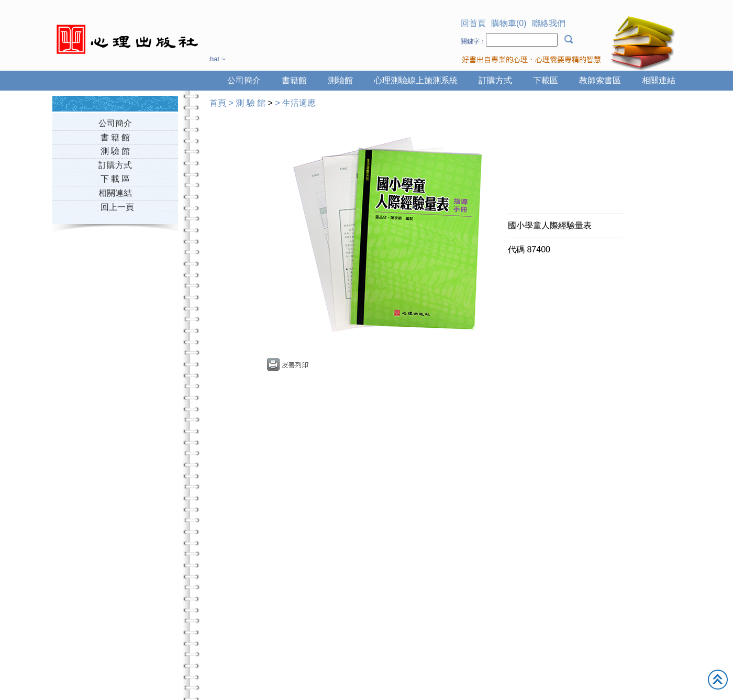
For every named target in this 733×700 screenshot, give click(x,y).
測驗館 (340, 80)
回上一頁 (117, 207)
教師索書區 (600, 80)
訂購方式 (495, 80)
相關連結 (659, 80)
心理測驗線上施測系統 (416, 80)
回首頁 (473, 23)
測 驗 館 (115, 151)
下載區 (546, 80)
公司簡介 (244, 80)
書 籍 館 (115, 137)
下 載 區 (115, 179)
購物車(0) (509, 23)
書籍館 (294, 80)
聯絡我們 (549, 23)
